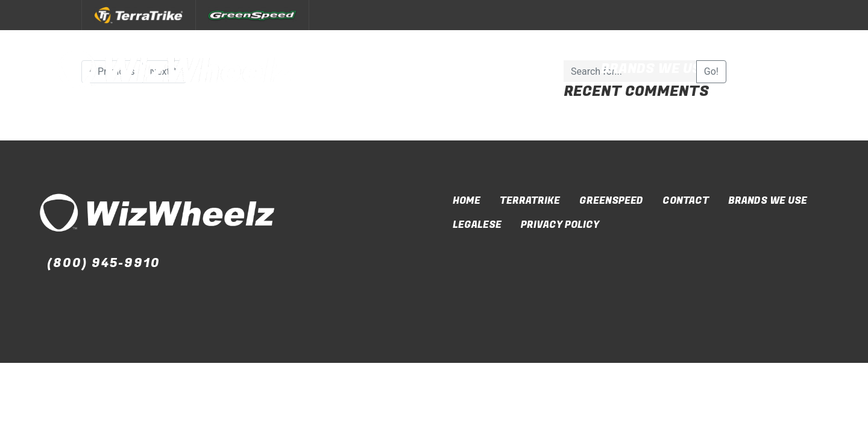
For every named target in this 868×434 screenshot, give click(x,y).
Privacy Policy (560, 225)
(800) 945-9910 (104, 263)
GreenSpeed (611, 201)
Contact (780, 69)
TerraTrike (530, 201)
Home (467, 201)
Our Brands (520, 69)
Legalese (477, 225)
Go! (711, 71)
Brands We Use (656, 69)
